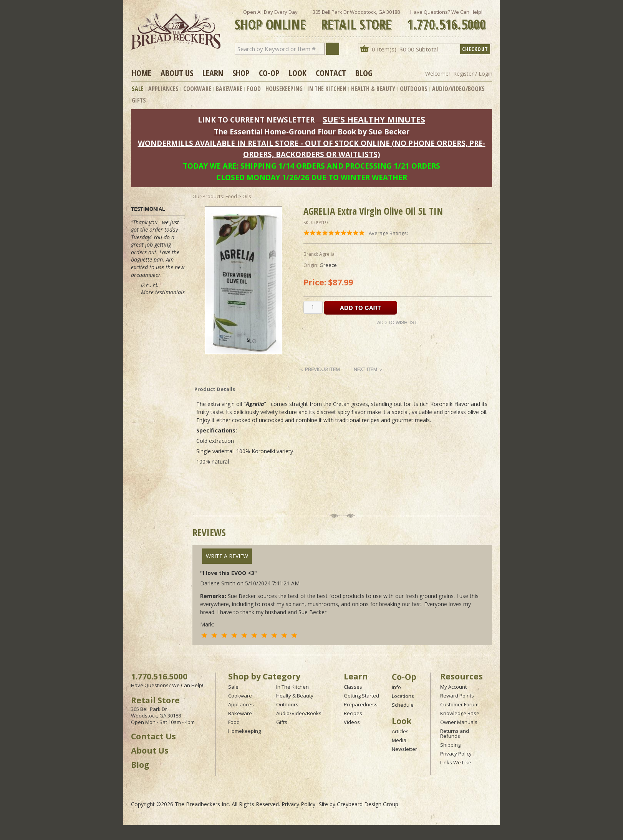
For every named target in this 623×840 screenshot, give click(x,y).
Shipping (450, 745)
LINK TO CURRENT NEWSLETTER (256, 120)
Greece (328, 265)
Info (396, 687)
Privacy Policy (456, 754)
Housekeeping (284, 89)
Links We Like (456, 762)
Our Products (208, 196)
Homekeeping (244, 731)
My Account (453, 687)
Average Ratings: (388, 233)
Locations (403, 696)
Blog (364, 73)
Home (142, 73)
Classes (353, 687)
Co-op (269, 73)
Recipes (353, 713)
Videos (352, 722)
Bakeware (229, 89)
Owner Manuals (459, 722)
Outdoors (414, 89)
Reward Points (457, 696)
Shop (241, 73)
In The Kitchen (327, 89)
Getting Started (361, 696)
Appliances (163, 89)
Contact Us (153, 736)
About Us (177, 73)
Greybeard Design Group (368, 804)
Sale (138, 89)
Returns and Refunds (455, 733)
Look (298, 73)
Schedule (403, 705)
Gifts (139, 100)
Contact (331, 73)
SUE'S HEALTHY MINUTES (374, 119)
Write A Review (227, 556)
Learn (213, 73)
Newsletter (404, 749)
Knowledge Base (460, 713)
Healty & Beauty (295, 696)
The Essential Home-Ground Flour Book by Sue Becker (312, 132)
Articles (400, 731)
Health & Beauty (373, 89)
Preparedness (361, 704)
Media (399, 740)
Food (254, 89)
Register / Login (473, 74)
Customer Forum (459, 704)
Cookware (197, 89)
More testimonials (163, 292)
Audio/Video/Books (458, 89)
